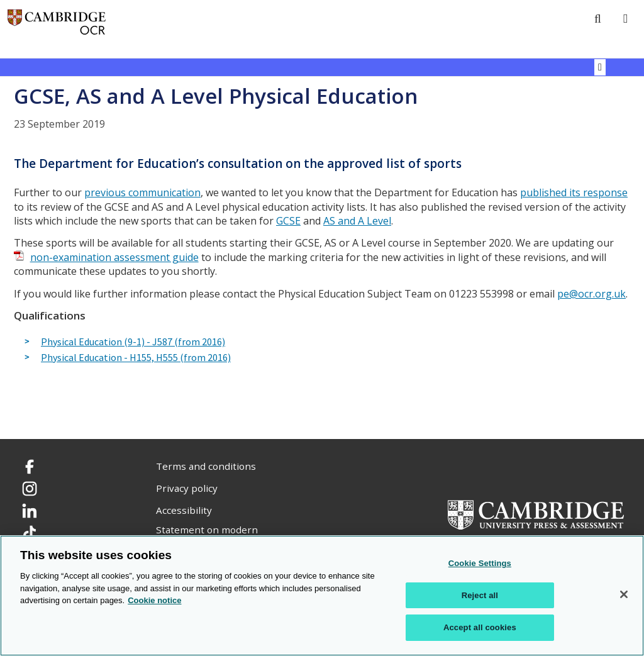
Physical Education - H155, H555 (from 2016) (136, 358)
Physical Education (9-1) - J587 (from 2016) (133, 342)
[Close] (624, 594)
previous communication (142, 192)
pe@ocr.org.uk (591, 294)
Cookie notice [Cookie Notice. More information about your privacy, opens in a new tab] (154, 600)
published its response (574, 192)
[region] (322, 596)
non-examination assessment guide (114, 257)
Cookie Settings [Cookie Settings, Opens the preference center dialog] (480, 563)
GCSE (288, 221)
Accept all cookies (480, 627)
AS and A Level (357, 221)
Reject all (480, 595)
